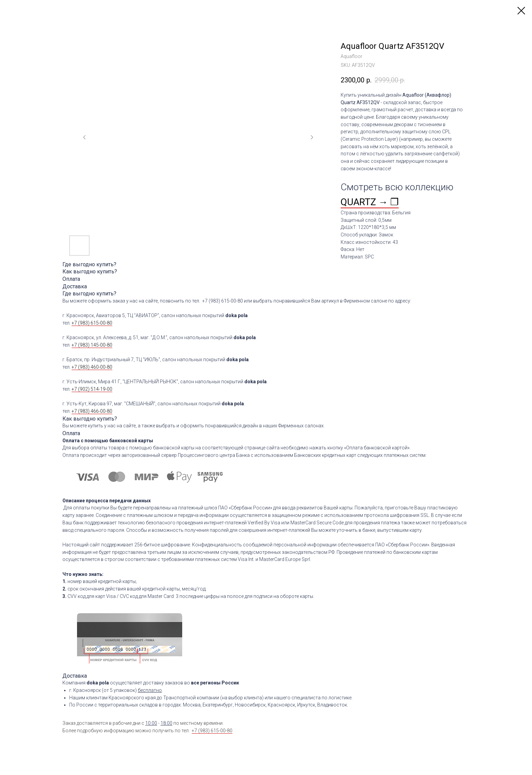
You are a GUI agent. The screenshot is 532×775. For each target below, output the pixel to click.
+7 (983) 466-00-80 (92, 411)
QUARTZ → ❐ (370, 202)
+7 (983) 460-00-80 (92, 367)
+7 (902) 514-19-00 (92, 389)
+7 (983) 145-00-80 (92, 345)
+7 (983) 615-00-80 (92, 323)
